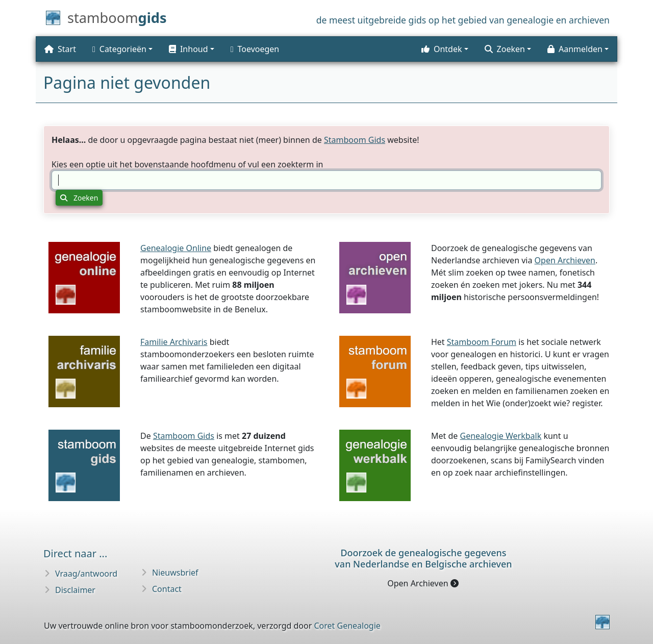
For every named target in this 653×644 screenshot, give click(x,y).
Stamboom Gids (355, 140)
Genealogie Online (176, 248)
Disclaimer (75, 590)
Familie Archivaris (174, 342)
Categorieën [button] (119, 49)
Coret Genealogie (347, 626)
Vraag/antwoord (86, 574)
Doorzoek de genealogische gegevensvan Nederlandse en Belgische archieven (423, 558)
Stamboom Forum (482, 342)
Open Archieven (565, 260)
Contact (167, 589)
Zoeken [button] (505, 49)
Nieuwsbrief (175, 573)
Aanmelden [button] (575, 49)
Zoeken (79, 198)
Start (60, 49)
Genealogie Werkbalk (500, 436)
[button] (192, 49)
